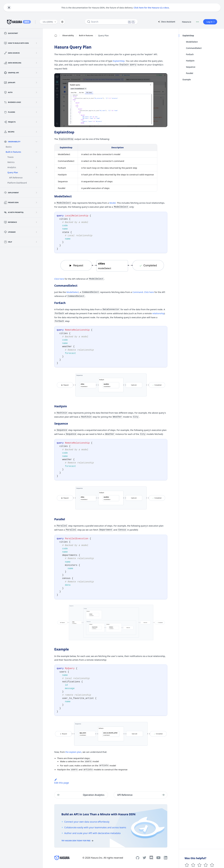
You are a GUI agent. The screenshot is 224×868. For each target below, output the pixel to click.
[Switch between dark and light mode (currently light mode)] (62, 22)
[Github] (138, 858)
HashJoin (190, 61)
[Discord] (151, 858)
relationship (158, 313)
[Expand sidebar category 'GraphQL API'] (36, 73)
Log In (211, 22)
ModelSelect (73, 292)
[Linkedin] (166, 858)
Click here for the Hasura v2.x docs (151, 8)
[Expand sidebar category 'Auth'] (36, 92)
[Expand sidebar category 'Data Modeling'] (36, 63)
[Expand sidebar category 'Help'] (36, 242)
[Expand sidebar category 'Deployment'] (36, 193)
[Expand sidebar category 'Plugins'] (36, 112)
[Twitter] (144, 858)
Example (187, 79)
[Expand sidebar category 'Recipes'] (36, 132)
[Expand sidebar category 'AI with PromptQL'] (36, 212)
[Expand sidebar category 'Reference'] (36, 222)
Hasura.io (187, 22)
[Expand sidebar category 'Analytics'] (36, 167)
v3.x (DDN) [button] (48, 22)
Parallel (190, 73)
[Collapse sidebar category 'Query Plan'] (36, 173)
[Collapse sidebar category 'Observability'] (36, 142)
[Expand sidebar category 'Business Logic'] (36, 102)
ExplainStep (119, 61)
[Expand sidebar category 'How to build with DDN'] (36, 43)
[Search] (111, 22)
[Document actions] (197, 22)
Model (112, 203)
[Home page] (56, 36)
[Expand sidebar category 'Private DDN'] (36, 203)
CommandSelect (194, 48)
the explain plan (73, 752)
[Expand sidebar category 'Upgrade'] (36, 232)
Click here (59, 279)
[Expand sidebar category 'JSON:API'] (36, 83)
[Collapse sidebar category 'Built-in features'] (36, 152)
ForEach (190, 54)
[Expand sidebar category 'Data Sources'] (36, 53)
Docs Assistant (166, 22)
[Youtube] (158, 858)
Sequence (191, 67)
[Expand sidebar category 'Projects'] (36, 122)
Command (138, 292)
